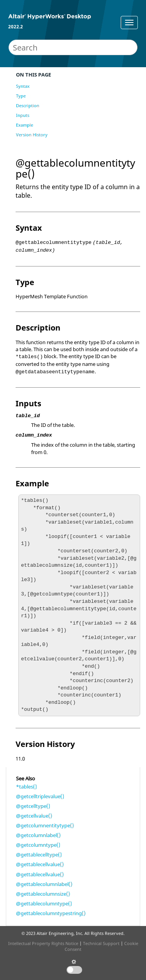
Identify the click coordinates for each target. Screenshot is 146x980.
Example (25, 125)
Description (28, 105)
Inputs (23, 115)
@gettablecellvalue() (40, 864)
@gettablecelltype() (39, 855)
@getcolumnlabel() (38, 835)
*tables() (26, 787)
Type (21, 96)
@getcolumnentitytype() (45, 825)
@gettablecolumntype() (44, 903)
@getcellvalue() (34, 816)
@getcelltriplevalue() (40, 796)
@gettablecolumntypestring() (51, 913)
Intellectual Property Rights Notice (43, 943)
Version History (32, 135)
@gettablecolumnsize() (43, 894)
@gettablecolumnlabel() (44, 884)
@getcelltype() (33, 806)
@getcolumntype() (38, 845)
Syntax (23, 86)
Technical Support (101, 943)
